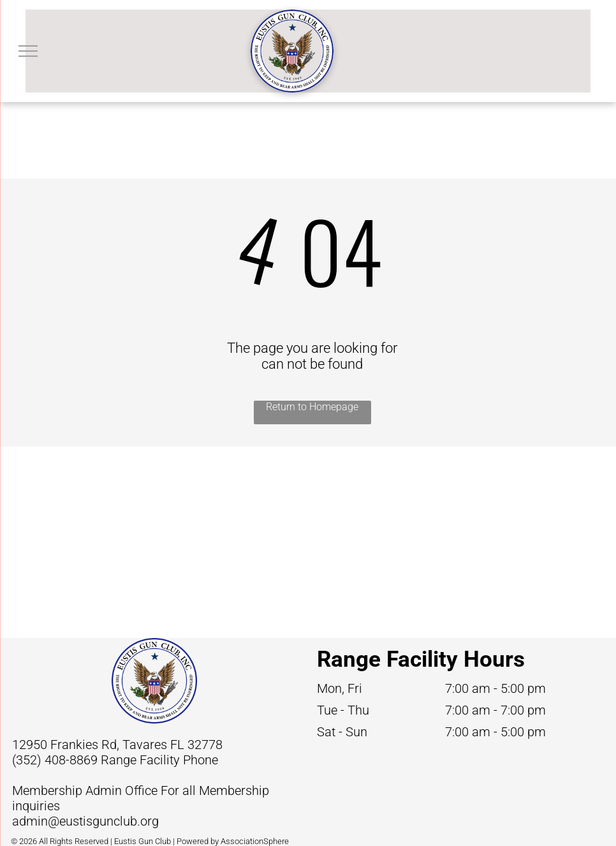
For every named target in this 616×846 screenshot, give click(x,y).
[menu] (28, 51)
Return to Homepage (312, 407)
